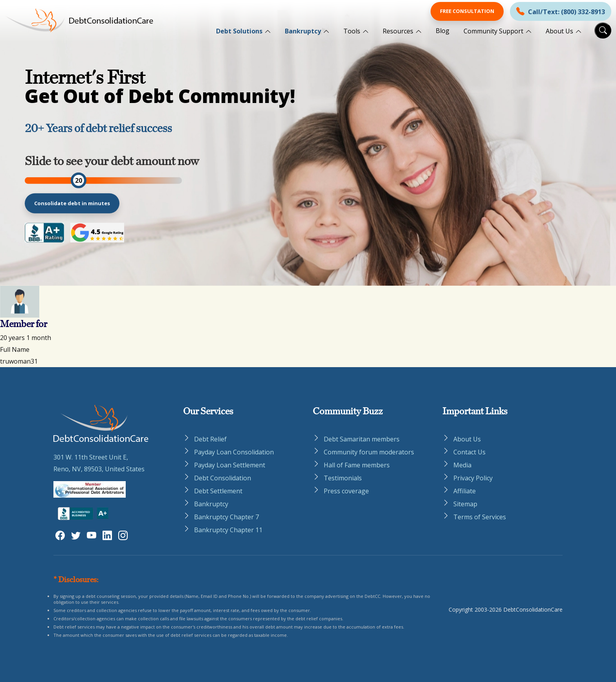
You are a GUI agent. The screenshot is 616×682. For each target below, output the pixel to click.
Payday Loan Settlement (230, 465)
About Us (559, 31)
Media (462, 465)
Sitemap (465, 504)
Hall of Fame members (357, 465)
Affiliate (465, 491)
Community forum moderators (369, 452)
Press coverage (346, 491)
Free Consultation (467, 11)
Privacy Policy (473, 478)
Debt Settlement (218, 491)
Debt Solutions (239, 31)
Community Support (493, 31)
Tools (352, 31)
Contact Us (469, 452)
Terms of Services (480, 517)
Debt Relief (210, 439)
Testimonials (343, 478)
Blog (443, 31)
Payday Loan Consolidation (234, 452)
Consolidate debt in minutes (72, 203)
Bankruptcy (303, 31)
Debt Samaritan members (362, 439)
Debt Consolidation (223, 478)
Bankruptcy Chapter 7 (226, 517)
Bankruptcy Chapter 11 (228, 530)
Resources (398, 31)
